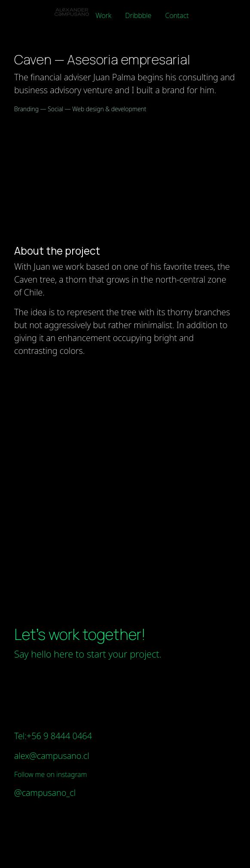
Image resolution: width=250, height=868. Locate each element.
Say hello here (44, 654)
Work (104, 15)
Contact (177, 15)
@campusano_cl (45, 793)
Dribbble (138, 15)
